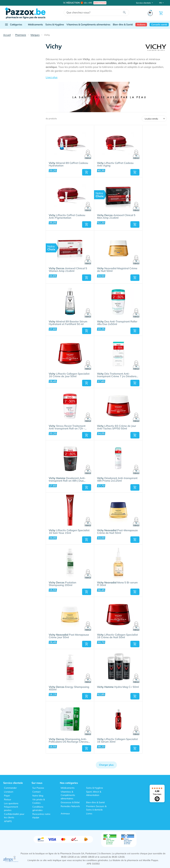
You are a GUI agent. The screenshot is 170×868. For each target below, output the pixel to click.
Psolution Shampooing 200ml (62, 584)
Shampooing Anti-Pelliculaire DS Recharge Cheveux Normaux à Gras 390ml (69, 740)
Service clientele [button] (144, 3)
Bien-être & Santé (123, 24)
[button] (106, 77)
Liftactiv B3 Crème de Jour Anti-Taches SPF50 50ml (117, 427)
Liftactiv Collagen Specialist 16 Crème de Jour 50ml (69, 375)
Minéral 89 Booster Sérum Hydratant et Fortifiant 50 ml (68, 323)
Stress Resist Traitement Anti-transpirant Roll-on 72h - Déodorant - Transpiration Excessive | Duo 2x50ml (67, 427)
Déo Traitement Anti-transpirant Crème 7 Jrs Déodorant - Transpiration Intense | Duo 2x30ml (118, 375)
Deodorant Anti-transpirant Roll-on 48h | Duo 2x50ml (67, 479)
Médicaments (35, 24)
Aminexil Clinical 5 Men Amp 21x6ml (116, 217)
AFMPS (8, 821)
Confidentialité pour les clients (14, 816)
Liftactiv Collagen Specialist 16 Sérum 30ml (117, 740)
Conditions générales (38, 808)
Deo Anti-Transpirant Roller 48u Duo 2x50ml (117, 323)
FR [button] (161, 3)
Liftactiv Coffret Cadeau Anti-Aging (115, 164)
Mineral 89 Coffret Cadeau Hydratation (68, 164)
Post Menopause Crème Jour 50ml (69, 636)
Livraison (9, 792)
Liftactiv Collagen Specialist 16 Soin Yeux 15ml (69, 532)
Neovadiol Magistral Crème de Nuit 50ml (117, 270)
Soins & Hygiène (55, 24)
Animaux (65, 814)
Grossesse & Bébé (70, 802)
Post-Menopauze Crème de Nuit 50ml (117, 532)
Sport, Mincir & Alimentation (94, 793)
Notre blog (38, 796)
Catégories (13, 25)
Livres (89, 814)
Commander (10, 788)
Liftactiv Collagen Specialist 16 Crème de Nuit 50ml (117, 636)
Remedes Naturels (70, 806)
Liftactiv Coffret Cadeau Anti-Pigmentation (67, 217)
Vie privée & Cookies (39, 801)
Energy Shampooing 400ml (69, 688)
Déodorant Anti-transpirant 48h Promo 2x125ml (117, 479)
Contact (36, 792)
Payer (7, 796)
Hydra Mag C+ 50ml (118, 687)
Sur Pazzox (38, 788)
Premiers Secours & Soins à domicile (96, 808)
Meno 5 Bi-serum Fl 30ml (117, 584)
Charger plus (106, 765)
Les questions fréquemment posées (11, 807)
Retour (8, 799)
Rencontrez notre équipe (41, 816)
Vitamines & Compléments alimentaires (88, 24)
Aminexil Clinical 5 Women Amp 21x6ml (68, 270)
